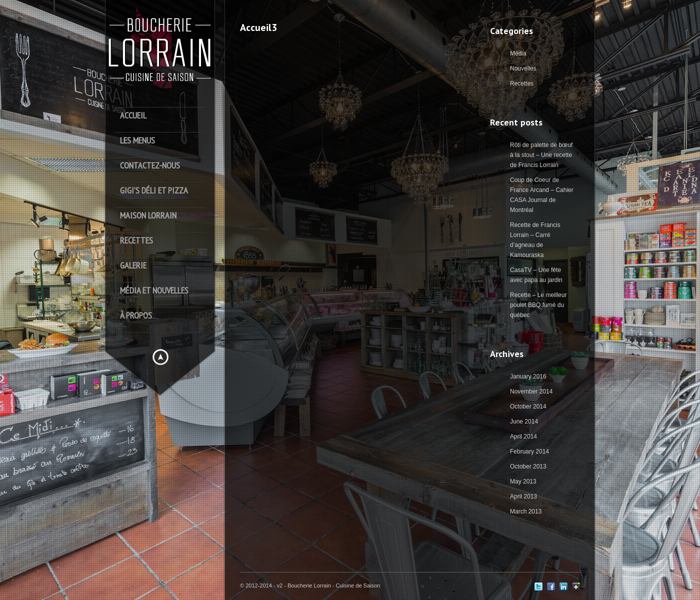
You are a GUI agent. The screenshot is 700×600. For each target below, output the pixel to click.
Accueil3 (258, 27)
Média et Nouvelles (154, 291)
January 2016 (528, 376)
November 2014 (531, 391)
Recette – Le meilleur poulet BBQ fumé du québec (538, 305)
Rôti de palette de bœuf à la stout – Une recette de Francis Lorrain (541, 155)
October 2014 (528, 406)
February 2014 (529, 451)
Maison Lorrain (148, 216)
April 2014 (523, 436)
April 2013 (523, 496)
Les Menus (137, 141)
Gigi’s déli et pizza (154, 191)
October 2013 (528, 466)
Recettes (136, 241)
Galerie (133, 266)
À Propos (136, 316)
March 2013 (526, 511)
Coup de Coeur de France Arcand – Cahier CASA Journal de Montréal (542, 195)
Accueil (133, 116)
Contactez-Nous (150, 166)
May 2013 (523, 481)
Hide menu (160, 357)
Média (518, 53)
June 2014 (524, 421)
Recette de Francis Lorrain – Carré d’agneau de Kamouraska (535, 240)
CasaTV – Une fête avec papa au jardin (536, 275)
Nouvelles (523, 68)
